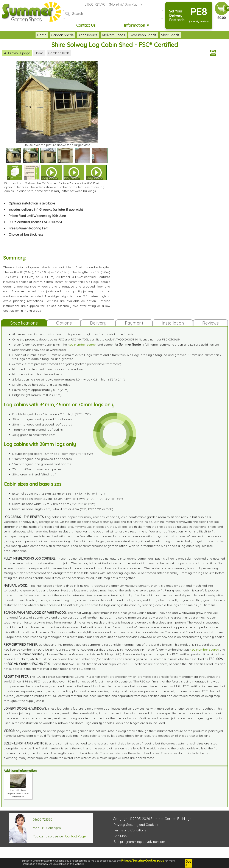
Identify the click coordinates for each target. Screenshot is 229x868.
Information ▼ (137, 25)
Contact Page (75, 836)
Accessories (88, 35)
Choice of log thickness (26, 234)
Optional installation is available (32, 203)
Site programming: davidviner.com (139, 842)
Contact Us (86, 25)
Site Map (120, 836)
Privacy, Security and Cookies (136, 825)
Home (42, 35)
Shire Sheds (170, 35)
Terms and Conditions (130, 830)
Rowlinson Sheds (143, 35)
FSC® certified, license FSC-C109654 (35, 222)
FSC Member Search (82, 345)
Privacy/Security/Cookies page (143, 860)
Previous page (17, 53)
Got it (188, 863)
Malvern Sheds (114, 35)
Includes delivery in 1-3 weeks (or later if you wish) (46, 210)
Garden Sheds (62, 35)
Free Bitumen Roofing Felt (28, 228)
